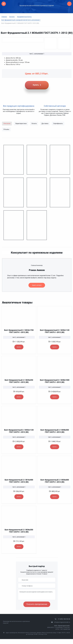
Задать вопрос (37, 285)
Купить (19, 347)
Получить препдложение (37, 604)
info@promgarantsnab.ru (62, 622)
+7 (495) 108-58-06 (64, 619)
